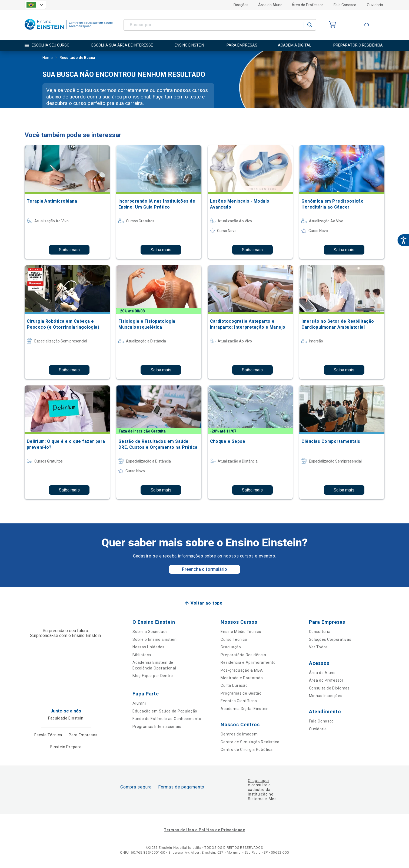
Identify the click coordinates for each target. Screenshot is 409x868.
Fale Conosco (345, 5)
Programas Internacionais (157, 727)
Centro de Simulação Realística (250, 742)
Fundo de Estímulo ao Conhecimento (167, 719)
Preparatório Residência (243, 655)
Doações (241, 5)
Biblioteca (142, 655)
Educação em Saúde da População (165, 711)
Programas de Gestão (241, 693)
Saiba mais (69, 250)
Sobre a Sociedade (150, 632)
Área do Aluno (270, 5)
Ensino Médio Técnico (241, 632)
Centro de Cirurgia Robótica (247, 750)
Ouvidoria (375, 5)
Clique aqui (258, 781)
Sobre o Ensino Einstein (154, 639)
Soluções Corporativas (330, 639)
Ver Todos (318, 647)
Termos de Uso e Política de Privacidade (204, 830)
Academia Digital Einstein (245, 709)
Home (48, 58)
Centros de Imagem (239, 734)
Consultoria (320, 632)
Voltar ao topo (207, 603)
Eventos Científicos (239, 701)
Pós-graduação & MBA (242, 670)
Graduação (231, 647)
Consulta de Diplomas (329, 688)
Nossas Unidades (149, 647)
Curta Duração (234, 685)
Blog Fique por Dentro (153, 676)
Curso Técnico (234, 639)
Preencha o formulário (204, 569)
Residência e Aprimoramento (248, 662)
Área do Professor (307, 5)
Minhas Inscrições (326, 696)
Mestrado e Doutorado (242, 678)
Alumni (139, 703)
